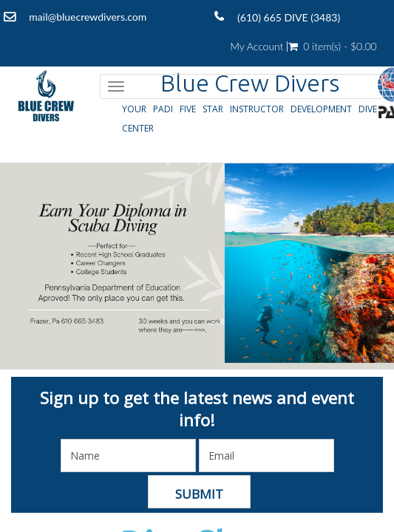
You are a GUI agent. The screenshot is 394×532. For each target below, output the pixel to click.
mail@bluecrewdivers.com (88, 17)
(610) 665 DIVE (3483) (289, 17)
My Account (257, 47)
